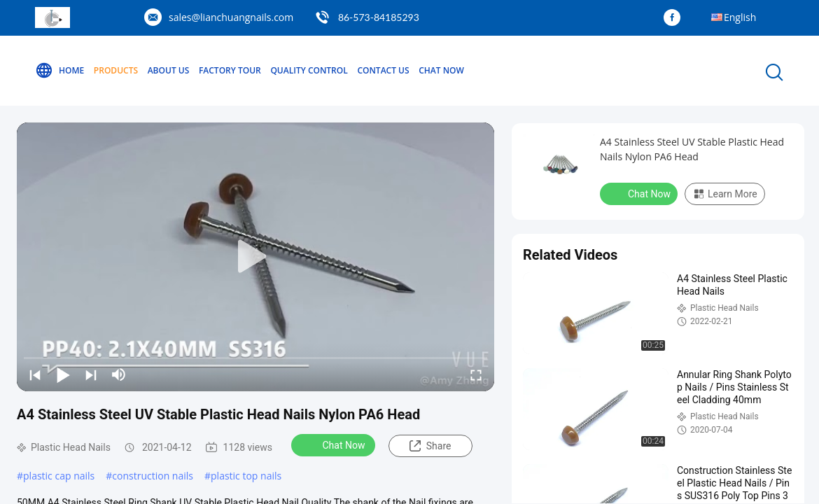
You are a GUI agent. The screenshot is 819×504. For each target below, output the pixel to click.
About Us (169, 70)
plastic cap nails (59, 476)
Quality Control (309, 70)
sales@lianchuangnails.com (231, 17)
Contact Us (383, 70)
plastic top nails (246, 476)
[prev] (35, 374)
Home (59, 71)
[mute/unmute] (119, 374)
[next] (91, 374)
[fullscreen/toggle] (476, 374)
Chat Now (441, 70)
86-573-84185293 (379, 17)
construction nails (153, 476)
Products (116, 70)
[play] (255, 257)
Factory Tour (230, 70)
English (740, 17)
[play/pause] (63, 374)
